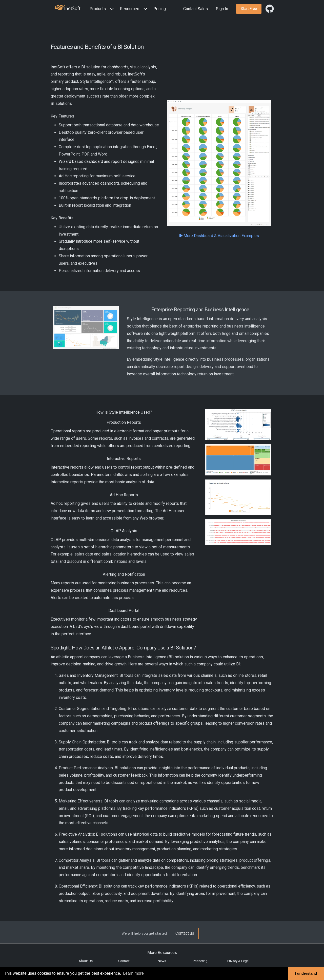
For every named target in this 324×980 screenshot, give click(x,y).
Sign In (222, 9)
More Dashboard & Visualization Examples (219, 236)
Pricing (160, 9)
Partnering (200, 961)
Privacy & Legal (238, 961)
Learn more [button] (133, 973)
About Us (86, 961)
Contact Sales (196, 9)
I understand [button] (306, 973)
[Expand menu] (111, 9)
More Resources (162, 953)
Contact (124, 961)
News (162, 961)
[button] (103, 9)
